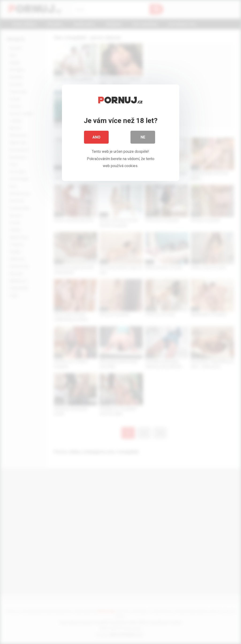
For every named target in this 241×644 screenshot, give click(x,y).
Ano (96, 138)
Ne (143, 138)
